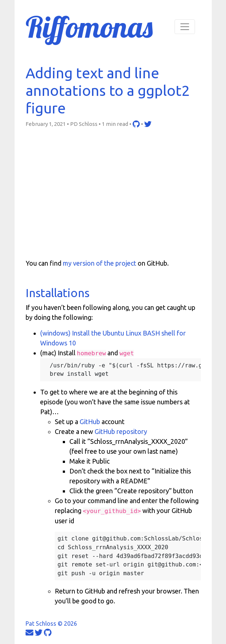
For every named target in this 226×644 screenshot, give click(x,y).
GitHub (90, 422)
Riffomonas (89, 27)
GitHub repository (121, 431)
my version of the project (99, 263)
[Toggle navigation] (185, 27)
